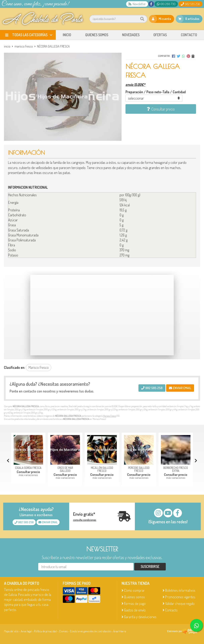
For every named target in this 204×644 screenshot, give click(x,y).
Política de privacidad (45, 631)
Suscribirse (150, 566)
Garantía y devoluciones (140, 617)
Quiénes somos (134, 597)
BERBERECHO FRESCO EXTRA (176, 469)
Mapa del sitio (11, 631)
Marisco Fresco (110, 416)
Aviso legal (26, 631)
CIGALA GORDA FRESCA (28, 468)
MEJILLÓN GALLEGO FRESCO (102, 469)
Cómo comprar (134, 590)
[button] (196, 460)
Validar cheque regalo (180, 603)
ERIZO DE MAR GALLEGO (65, 469)
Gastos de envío (135, 610)
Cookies (63, 631)
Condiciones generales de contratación (90, 631)
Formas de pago (135, 603)
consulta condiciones (85, 520)
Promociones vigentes (180, 597)
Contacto (171, 610)
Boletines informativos (180, 590)
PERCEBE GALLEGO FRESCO (139, 469)
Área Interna (120, 631)
